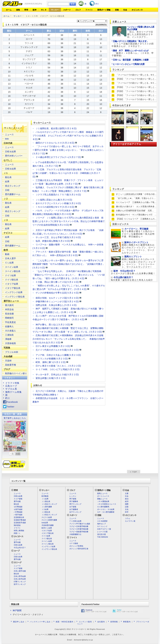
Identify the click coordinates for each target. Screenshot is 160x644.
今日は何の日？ (20, 548)
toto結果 (45, 523)
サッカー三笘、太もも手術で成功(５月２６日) (58, 237)
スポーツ (67, 10)
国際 (127, 504)
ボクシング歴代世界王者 (79, 549)
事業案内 (127, 622)
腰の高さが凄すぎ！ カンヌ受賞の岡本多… (136, 207)
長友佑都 (9, 314)
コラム (128, 518)
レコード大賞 (102, 532)
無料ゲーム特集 (14, 392)
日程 (7, 190)
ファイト (89, 10)
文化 (127, 509)
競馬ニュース (102, 493)
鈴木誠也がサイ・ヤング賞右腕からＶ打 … (136, 215)
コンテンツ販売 (85, 622)
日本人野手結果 (20, 576)
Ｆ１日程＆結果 (75, 521)
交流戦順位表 (19, 517)
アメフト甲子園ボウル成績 (80, 524)
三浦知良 (9, 335)
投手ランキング (20, 584)
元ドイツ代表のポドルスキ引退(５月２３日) (57, 350)
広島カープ (11, 386)
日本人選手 (10, 258)
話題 (127, 507)
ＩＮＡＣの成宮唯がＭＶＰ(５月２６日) (55, 207)
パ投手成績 (18, 515)
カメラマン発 (130, 521)
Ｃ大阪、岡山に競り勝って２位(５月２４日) (57, 282)
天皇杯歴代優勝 (48, 525)
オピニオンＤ (137, 10)
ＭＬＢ (44, 10)
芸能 (117, 10)
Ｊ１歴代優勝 (47, 507)
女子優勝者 (74, 509)
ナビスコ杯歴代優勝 (49, 520)
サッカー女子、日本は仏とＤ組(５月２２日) (57, 375)
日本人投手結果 (20, 579)
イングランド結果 (14, 292)
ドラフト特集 (12, 383)
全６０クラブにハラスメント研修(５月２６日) (58, 203)
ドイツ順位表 (12, 280)
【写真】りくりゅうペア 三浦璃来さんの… (136, 219)
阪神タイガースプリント (136, 242)
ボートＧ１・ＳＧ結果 (106, 509)
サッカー (55, 10)
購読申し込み (19, 622)
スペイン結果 (12, 267)
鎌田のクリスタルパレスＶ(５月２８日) (55, 143)
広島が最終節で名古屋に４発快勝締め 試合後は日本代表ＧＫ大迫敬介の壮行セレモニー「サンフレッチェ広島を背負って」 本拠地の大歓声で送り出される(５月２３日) (69, 339)
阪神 (35, 10)
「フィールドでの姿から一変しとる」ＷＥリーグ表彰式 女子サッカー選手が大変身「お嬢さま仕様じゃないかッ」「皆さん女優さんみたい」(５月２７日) (69, 150)
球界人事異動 (19, 531)
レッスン (73, 496)
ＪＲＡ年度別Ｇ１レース (107, 504)
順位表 (8, 177)
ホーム (9, 10)
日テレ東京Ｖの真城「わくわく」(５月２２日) (58, 366)
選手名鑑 (17, 501)
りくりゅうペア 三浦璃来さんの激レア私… (136, 202)
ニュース (9, 135)
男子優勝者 (74, 501)
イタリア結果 (12, 284)
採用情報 (114, 622)
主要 (127, 493)
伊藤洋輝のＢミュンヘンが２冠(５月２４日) (57, 301)
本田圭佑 (9, 309)
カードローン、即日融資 (136, 229)
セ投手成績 (18, 509)
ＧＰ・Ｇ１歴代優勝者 (106, 512)
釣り (8, 398)
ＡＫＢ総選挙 (102, 521)
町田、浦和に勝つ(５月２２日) (51, 362)
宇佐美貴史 (10, 322)
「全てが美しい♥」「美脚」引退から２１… (136, 198)
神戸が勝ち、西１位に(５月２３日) (53, 325)
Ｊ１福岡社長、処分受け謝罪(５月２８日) (56, 128)
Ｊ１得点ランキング (49, 504)
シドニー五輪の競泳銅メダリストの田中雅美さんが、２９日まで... (133, 44)
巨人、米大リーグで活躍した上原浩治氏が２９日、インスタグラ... (141, 32)
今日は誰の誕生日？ (123, 277)
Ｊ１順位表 (46, 501)
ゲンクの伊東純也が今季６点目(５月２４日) (57, 293)
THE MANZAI (103, 537)
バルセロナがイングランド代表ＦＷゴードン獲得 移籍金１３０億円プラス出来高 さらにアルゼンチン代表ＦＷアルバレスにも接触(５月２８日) (68, 136)
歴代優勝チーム (13, 194)
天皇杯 (8, 361)
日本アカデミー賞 (104, 529)
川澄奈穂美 (10, 343)
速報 (18, 10)
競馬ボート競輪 (104, 10)
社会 (125, 10)
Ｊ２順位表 (46, 512)
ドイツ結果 (10, 275)
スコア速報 (18, 499)
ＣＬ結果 (9, 263)
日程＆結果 (10, 152)
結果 (7, 181)
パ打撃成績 (18, 512)
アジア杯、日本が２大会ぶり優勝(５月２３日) (58, 355)
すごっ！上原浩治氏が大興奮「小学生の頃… (136, 194)
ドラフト (17, 528)
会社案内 (101, 622)
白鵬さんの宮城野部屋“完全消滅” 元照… (135, 211)
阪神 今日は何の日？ (124, 271)
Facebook (12, 402)
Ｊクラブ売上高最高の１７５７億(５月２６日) (58, 195)
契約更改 (17, 525)
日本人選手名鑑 (20, 571)
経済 (127, 501)
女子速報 (73, 507)
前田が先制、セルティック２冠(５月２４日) (57, 298)
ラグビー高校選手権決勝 (79, 532)
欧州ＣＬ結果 (47, 528)
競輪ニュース (102, 499)
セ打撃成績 (18, 507)
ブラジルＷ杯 (12, 352)
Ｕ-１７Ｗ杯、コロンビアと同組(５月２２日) (57, 369)
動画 (7, 254)
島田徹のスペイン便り (16, 373)
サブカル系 (11, 389)
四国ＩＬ (17, 533)
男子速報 (73, 499)
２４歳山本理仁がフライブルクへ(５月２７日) (58, 157)
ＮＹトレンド (102, 526)
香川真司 (9, 305)
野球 (26, 10)
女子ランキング (75, 512)
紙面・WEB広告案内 (64, 622)
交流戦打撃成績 (20, 520)
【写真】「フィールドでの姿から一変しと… (136, 79)
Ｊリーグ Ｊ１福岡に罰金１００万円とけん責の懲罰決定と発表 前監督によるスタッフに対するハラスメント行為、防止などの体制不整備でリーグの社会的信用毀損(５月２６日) (69, 221)
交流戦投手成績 (20, 523)
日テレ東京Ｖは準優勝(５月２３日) (53, 346)
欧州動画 (45, 496)
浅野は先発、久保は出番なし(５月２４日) (56, 305)
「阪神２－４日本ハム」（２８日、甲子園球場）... (133, 53)
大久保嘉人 (10, 331)
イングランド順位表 (15, 297)
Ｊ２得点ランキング (49, 515)
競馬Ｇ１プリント (133, 257)
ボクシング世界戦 (76, 546)
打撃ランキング (20, 582)
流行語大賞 (101, 534)
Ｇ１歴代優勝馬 (103, 507)
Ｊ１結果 (45, 499)
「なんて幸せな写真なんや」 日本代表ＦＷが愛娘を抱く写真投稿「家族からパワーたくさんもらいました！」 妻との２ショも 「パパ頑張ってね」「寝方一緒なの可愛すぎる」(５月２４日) (69, 275)
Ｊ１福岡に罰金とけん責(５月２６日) (54, 200)
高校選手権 (10, 365)
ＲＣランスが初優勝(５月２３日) (52, 359)
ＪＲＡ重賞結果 (103, 501)
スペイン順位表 (13, 271)
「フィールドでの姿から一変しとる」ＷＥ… (136, 75)
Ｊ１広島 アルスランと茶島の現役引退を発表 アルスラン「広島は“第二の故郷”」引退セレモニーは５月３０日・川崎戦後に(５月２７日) (67, 173)
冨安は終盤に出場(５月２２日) (51, 378)
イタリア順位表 (13, 288)
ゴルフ (78, 10)
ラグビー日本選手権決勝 (79, 526)
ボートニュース (103, 496)
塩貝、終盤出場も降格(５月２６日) (53, 241)
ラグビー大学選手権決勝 (79, 529)
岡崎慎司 (9, 318)
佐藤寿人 (9, 326)
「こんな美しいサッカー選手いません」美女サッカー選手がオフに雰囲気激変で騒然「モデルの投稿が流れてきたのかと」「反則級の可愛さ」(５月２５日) (69, 264)
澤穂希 (8, 339)
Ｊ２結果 (45, 509)
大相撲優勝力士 (75, 534)
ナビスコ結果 (47, 517)
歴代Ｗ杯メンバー (14, 156)
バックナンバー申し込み (40, 622)
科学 (127, 512)
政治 (127, 499)
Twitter (11, 407)
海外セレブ (101, 524)
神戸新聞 (17, 610)
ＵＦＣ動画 (74, 543)
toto (7, 139)
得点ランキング (13, 186)
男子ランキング (75, 504)
